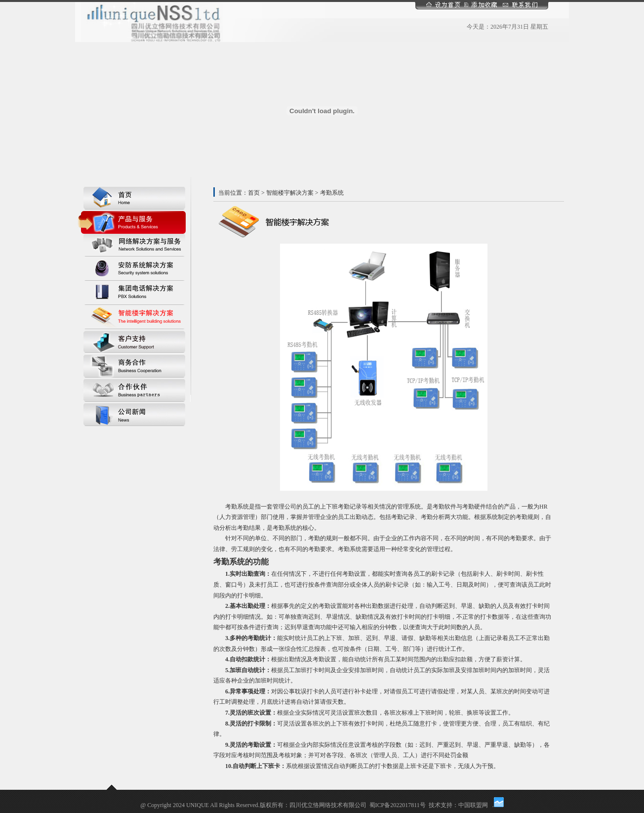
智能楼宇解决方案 (290, 193)
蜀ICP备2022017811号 (398, 805)
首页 (254, 193)
